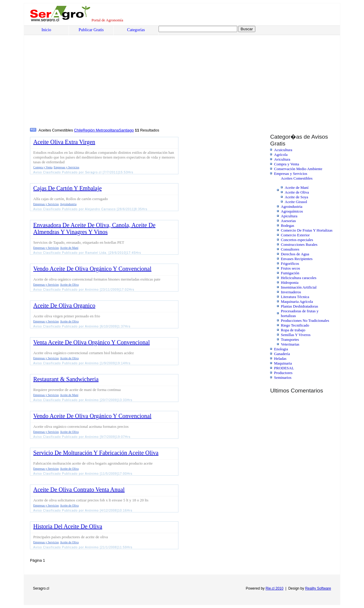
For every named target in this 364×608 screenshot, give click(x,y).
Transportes (290, 339)
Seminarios (283, 377)
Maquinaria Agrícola (297, 301)
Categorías (136, 30)
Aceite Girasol (296, 202)
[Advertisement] (75, 82)
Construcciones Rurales (299, 244)
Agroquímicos (292, 211)
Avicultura (282, 159)
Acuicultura (283, 150)
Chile (78, 130)
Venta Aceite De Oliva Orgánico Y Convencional (91, 342)
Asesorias (288, 221)
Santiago (126, 130)
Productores (283, 373)
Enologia (281, 349)
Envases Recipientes (297, 259)
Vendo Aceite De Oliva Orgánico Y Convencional (92, 269)
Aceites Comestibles (297, 178)
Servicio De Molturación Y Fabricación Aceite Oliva (96, 453)
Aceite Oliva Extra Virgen (64, 142)
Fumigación (290, 273)
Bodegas (288, 225)
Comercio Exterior (295, 235)
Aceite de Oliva (297, 192)
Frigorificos (290, 263)
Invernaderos (291, 292)
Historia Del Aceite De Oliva (68, 526)
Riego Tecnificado (295, 325)
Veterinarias (290, 344)
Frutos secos (291, 268)
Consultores (290, 249)
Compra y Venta (287, 164)
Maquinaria (283, 363)
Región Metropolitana (101, 130)
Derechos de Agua (295, 254)
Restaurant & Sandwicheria (66, 379)
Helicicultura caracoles (299, 278)
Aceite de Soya (296, 197)
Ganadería (282, 354)
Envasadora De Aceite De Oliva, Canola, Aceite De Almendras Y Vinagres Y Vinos (94, 228)
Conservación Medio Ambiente (298, 169)
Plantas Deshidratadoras (299, 306)
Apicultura (289, 216)
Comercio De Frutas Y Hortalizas (307, 230)
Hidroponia (290, 282)
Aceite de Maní (297, 187)
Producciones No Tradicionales (305, 320)
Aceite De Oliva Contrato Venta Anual (79, 490)
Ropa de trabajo (293, 330)
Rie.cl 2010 (274, 588)
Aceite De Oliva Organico (64, 305)
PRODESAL (284, 368)
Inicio (46, 30)
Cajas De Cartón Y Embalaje (68, 188)
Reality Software (318, 588)
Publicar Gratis (91, 30)
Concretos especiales (297, 240)
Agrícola (281, 155)
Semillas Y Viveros (296, 335)
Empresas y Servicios (291, 174)
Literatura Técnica (295, 297)
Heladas (280, 358)
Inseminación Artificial (299, 287)
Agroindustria (292, 206)
